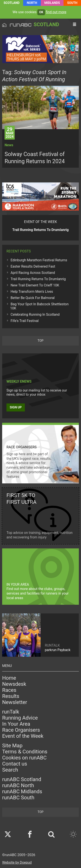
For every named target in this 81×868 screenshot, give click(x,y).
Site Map (12, 746)
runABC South (18, 798)
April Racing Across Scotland (33, 273)
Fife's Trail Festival (25, 321)
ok (41, 12)
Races (9, 690)
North (32, 3)
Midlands (52, 3)
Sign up (16, 407)
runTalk (11, 712)
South (72, 3)
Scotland (12, 3)
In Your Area (16, 724)
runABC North (18, 785)
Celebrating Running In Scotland (35, 315)
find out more (56, 12)
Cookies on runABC (24, 758)
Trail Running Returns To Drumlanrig (38, 279)
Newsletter (15, 702)
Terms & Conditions (25, 752)
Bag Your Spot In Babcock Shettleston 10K (39, 306)
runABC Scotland (22, 779)
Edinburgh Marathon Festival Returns (39, 260)
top (40, 341)
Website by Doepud (17, 862)
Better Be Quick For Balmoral (33, 298)
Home (9, 678)
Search (10, 770)
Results (11, 696)
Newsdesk (14, 684)
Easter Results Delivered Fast (33, 266)
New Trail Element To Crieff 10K (35, 285)
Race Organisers (21, 730)
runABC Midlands (22, 792)
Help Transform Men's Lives (32, 292)
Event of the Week (23, 736)
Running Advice (20, 718)
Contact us (15, 764)
